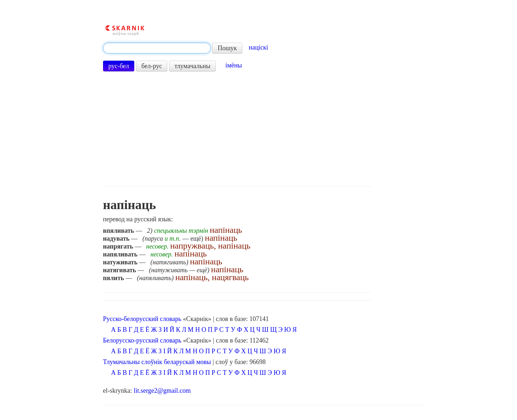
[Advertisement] (237, 129)
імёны (234, 65)
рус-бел (119, 66)
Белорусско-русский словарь (142, 340)
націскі (258, 47)
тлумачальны (192, 66)
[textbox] (157, 48)
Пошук (227, 48)
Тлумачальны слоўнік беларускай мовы (157, 362)
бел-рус (152, 66)
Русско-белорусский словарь (142, 319)
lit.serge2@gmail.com (162, 391)
